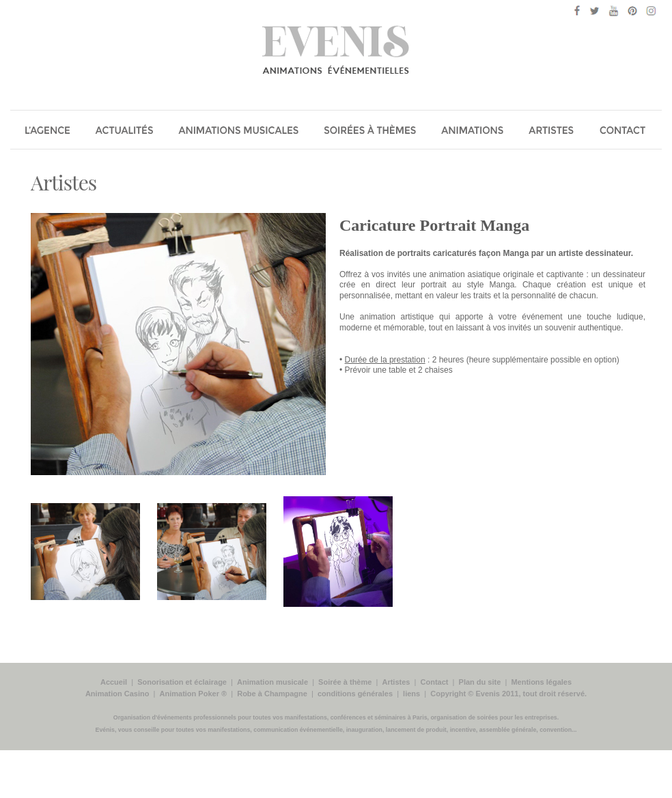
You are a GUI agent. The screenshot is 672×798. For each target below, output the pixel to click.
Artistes (64, 182)
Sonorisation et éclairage (182, 682)
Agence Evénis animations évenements (47, 132)
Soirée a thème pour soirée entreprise (371, 132)
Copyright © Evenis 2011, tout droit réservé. (508, 694)
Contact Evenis (626, 132)
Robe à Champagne (272, 694)
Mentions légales (541, 682)
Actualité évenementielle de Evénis (126, 132)
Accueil (114, 682)
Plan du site (480, 682)
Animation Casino (117, 694)
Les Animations (474, 132)
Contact (435, 682)
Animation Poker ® (194, 694)
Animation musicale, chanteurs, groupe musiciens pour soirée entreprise (239, 132)
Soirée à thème (345, 682)
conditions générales (355, 694)
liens (411, 694)
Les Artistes (554, 132)
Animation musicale (272, 682)
